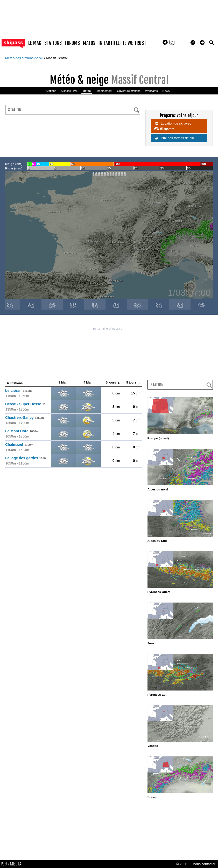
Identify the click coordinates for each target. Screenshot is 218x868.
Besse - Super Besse (28, 404)
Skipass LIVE (69, 91)
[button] (202, 43)
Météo (87, 91)
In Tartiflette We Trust (122, 43)
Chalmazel (19, 445)
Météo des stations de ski (25, 58)
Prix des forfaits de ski (174, 138)
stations (53, 43)
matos (89, 43)
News (166, 91)
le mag (35, 43)
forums (72, 43)
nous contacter (204, 864)
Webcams (152, 91)
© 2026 (182, 864)
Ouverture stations (129, 91)
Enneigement (104, 91)
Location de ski (172, 126)
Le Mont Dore (22, 431)
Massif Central (57, 58)
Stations (51, 91)
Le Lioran (18, 391)
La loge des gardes (27, 458)
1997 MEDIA (13, 864)
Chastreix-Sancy (24, 418)
